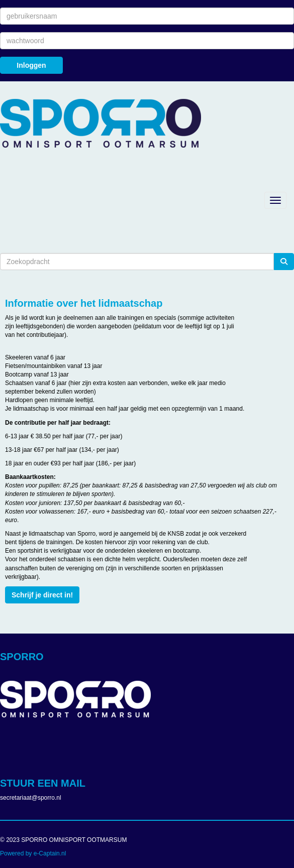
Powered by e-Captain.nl (33, 853)
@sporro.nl (31, 798)
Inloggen (31, 65)
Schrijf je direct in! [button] (42, 595)
